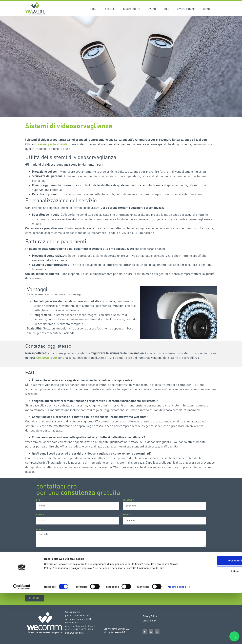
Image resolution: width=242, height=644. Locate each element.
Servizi (109, 9)
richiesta (40, 530)
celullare (128, 515)
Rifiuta (214, 622)
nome (39, 500)
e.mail (39, 515)
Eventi (152, 9)
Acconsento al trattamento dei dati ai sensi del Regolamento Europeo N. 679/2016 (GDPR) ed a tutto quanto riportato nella (119, 591)
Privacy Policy (190, 553)
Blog (166, 9)
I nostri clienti (131, 9)
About (94, 9)
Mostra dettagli (177, 637)
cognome (128, 500)
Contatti (208, 9)
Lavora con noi (186, 9)
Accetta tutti (214, 611)
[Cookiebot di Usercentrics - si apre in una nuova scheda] (22, 637)
